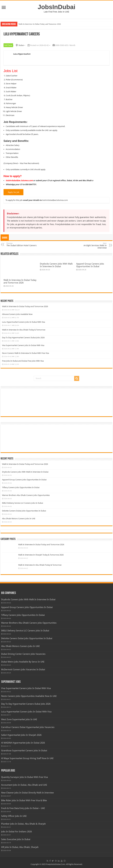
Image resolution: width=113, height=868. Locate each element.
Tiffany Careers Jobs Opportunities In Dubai (21, 487)
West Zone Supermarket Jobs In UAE (19, 719)
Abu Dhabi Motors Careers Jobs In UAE (19, 519)
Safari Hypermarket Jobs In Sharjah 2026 (21, 735)
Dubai (21, 45)
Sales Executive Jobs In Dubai (16, 839)
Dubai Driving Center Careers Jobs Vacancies (23, 654)
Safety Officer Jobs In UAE (14, 816)
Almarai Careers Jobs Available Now (17, 314)
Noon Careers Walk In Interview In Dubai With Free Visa (26, 353)
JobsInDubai (56, 7)
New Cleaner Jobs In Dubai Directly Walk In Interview (27, 793)
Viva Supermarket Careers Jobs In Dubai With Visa (23, 345)
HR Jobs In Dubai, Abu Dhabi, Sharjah (20, 847)
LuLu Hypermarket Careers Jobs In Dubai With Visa (24, 322)
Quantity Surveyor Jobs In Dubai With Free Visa (24, 777)
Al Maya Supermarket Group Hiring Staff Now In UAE (27, 758)
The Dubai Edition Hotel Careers (22, 244)
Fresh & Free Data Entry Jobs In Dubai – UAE (23, 808)
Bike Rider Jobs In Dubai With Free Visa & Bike (24, 800)
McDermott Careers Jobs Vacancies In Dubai (23, 670)
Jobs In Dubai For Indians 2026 (16, 832)
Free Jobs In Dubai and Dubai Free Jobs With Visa (23, 361)
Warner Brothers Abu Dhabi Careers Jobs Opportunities (26, 495)
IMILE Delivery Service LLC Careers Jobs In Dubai (23, 503)
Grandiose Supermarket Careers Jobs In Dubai (24, 751)
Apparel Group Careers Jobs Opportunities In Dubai (90, 265)
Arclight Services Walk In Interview (91, 246)
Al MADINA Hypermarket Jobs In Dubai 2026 (23, 743)
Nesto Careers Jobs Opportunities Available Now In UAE (29, 696)
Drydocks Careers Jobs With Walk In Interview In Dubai (56, 265)
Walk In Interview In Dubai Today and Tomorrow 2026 (40, 24)
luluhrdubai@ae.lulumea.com (55, 200)
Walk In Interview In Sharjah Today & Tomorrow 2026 (41, 555)
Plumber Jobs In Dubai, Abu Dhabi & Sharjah (23, 824)
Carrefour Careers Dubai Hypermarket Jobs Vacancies (28, 727)
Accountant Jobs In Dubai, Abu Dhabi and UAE (24, 785)
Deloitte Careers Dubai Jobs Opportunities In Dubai (24, 511)
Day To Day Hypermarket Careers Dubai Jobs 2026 (23, 338)
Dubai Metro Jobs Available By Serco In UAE (23, 662)
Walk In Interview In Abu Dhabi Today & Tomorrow (24, 330)
